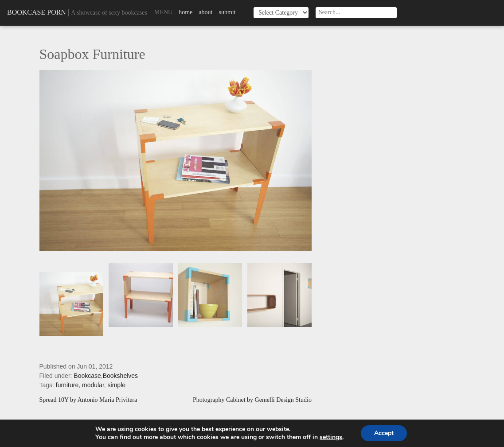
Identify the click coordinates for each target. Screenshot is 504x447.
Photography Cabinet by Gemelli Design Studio (252, 400)
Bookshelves (120, 376)
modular (93, 385)
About (205, 12)
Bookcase (87, 376)
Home (186, 12)
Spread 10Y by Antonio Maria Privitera (88, 400)
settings (331, 437)
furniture (67, 385)
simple (117, 385)
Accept (384, 433)
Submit (227, 12)
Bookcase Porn (37, 12)
